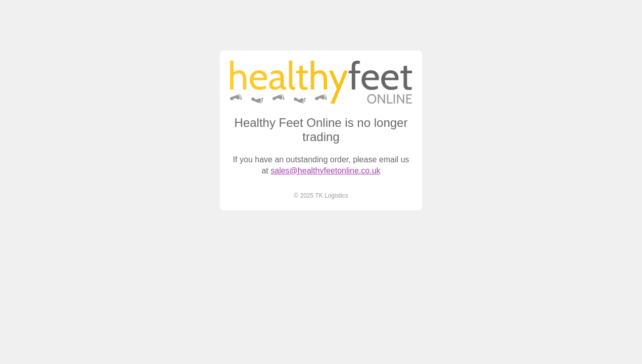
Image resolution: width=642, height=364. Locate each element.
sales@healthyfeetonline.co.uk (325, 171)
